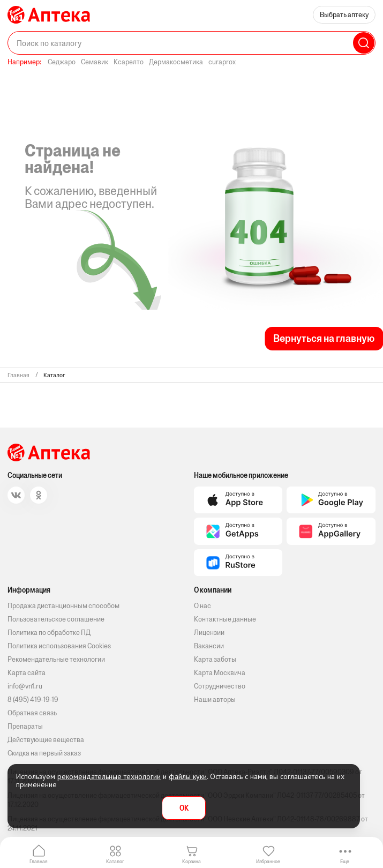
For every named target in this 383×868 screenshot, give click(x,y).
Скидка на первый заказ (44, 753)
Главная (39, 861)
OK (184, 808)
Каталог (115, 861)
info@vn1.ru (25, 686)
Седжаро (62, 62)
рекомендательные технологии (109, 776)
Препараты (25, 726)
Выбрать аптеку (344, 15)
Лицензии (209, 633)
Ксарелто (129, 62)
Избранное (268, 861)
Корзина (191, 861)
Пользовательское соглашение (56, 619)
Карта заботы (215, 659)
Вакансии (209, 646)
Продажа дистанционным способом (63, 606)
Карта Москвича (220, 673)
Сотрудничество (220, 686)
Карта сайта (27, 673)
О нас (202, 606)
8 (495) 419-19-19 (33, 699)
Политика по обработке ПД (49, 633)
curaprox (222, 62)
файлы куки (188, 776)
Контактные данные (225, 619)
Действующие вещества (46, 740)
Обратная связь (32, 713)
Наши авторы (215, 699)
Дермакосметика (176, 62)
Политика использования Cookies (59, 646)
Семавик (95, 62)
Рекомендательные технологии (56, 659)
